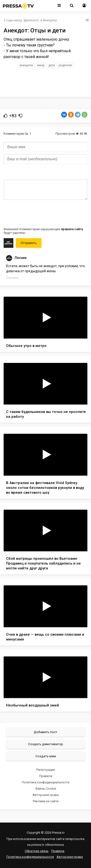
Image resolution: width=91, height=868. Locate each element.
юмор (41, 65)
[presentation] (41, 213)
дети (52, 65)
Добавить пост (45, 732)
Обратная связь (37, 851)
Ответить (12, 278)
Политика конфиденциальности (46, 782)
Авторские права (46, 795)
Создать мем (46, 756)
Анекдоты (50, 20)
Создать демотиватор (46, 744)
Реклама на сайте (46, 801)
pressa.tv (33, 20)
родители (65, 65)
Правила (46, 776)
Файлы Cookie (46, 789)
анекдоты (26, 65)
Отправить (29, 243)
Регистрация (46, 770)
